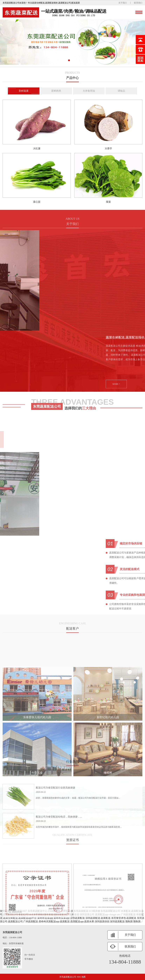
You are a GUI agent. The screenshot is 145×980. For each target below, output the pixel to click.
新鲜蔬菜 (24, 91)
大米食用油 (89, 91)
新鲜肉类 (56, 91)
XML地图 (81, 977)
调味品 (121, 91)
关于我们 (123, 3)
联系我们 (138, 3)
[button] (69, 60)
